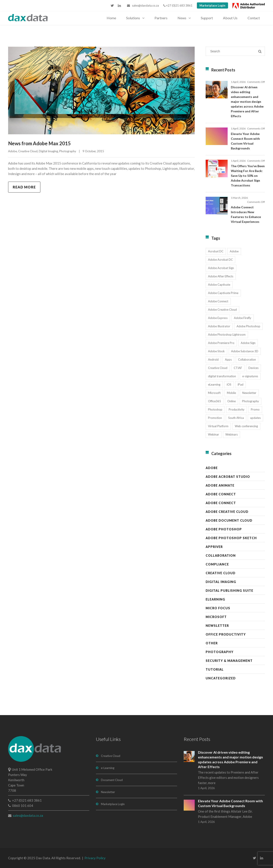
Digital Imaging (48, 151)
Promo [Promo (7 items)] (255, 409)
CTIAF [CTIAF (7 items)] (238, 368)
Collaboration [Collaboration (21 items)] (247, 360)
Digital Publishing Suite (229, 591)
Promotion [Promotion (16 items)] (215, 418)
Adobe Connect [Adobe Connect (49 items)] (218, 301)
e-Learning (108, 768)
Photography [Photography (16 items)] (251, 401)
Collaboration (221, 555)
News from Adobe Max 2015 (39, 143)
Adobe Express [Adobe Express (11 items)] (218, 318)
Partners (161, 18)
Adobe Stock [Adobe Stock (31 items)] (216, 351)
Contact (254, 18)
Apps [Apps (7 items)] (228, 360)
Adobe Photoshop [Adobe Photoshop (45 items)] (248, 326)
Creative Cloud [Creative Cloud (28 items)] (218, 368)
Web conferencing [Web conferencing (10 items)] (246, 426)
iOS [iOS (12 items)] (229, 384)
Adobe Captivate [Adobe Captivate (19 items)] (219, 285)
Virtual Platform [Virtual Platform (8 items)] (218, 426)
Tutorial (215, 669)
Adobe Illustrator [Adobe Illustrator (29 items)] (219, 326)
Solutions (133, 18)
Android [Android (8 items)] (213, 360)
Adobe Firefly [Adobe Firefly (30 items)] (243, 318)
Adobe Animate (220, 485)
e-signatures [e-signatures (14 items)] (250, 376)
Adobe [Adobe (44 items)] (234, 251)
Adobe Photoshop (224, 529)
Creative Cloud (28, 151)
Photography (68, 151)
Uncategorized (221, 678)
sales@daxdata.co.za (143, 5)
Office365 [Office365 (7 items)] (215, 401)
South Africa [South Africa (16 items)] (236, 418)
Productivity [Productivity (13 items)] (237, 409)
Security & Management (229, 661)
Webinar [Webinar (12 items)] (214, 434)
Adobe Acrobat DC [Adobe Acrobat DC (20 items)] (220, 260)
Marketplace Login (212, 5)
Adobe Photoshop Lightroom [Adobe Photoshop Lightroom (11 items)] (227, 335)
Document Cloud (112, 780)
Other (212, 643)
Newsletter (217, 626)
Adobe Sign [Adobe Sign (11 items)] (248, 343)
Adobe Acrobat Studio (228, 477)
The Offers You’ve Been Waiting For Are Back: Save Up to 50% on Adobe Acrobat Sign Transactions (248, 176)
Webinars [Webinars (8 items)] (232, 434)
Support (207, 18)
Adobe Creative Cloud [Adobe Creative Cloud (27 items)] (222, 310)
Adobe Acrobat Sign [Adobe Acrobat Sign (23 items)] (221, 268)
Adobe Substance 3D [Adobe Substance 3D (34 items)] (245, 351)
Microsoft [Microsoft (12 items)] (214, 393)
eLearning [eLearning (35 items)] (214, 384)
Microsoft (216, 617)
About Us (230, 18)
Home (111, 18)
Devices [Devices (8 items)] (253, 368)
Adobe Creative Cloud (227, 512)
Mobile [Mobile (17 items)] (231, 393)
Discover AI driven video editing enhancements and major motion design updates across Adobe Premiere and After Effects (247, 102)
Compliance (217, 564)
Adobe (13, 151)
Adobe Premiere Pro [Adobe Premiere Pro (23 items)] (221, 343)
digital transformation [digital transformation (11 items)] (222, 376)
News (182, 18)
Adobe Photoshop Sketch (231, 538)
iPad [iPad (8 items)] (241, 384)
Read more (24, 187)
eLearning (215, 599)
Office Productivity (226, 634)
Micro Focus (218, 608)
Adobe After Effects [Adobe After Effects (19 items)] (221, 276)
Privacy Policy (95, 858)
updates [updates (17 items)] (255, 418)
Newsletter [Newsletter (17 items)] (249, 393)
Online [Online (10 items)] (232, 401)
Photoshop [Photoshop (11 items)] (215, 409)
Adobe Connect (221, 494)
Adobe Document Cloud (229, 520)
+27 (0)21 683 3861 (178, 5)
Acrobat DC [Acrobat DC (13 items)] (216, 251)
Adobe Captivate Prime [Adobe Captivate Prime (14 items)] (223, 293)
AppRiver (214, 547)
